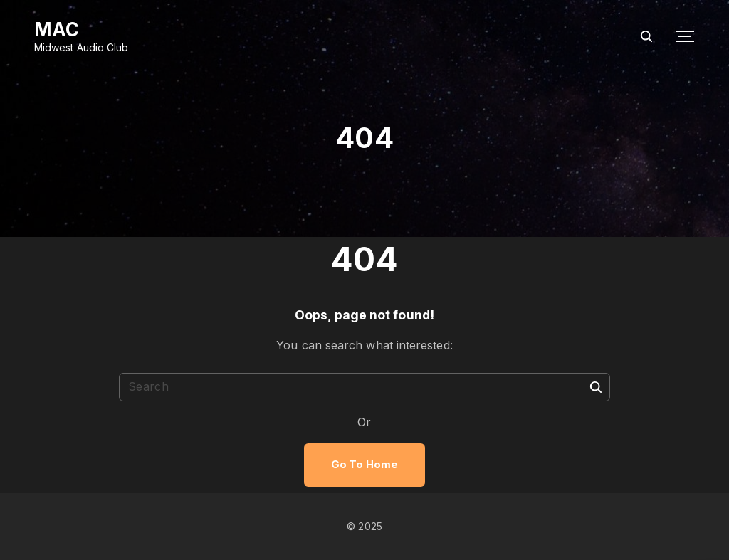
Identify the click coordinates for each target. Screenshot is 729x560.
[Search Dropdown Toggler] (647, 37)
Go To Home (364, 465)
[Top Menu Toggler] (685, 37)
